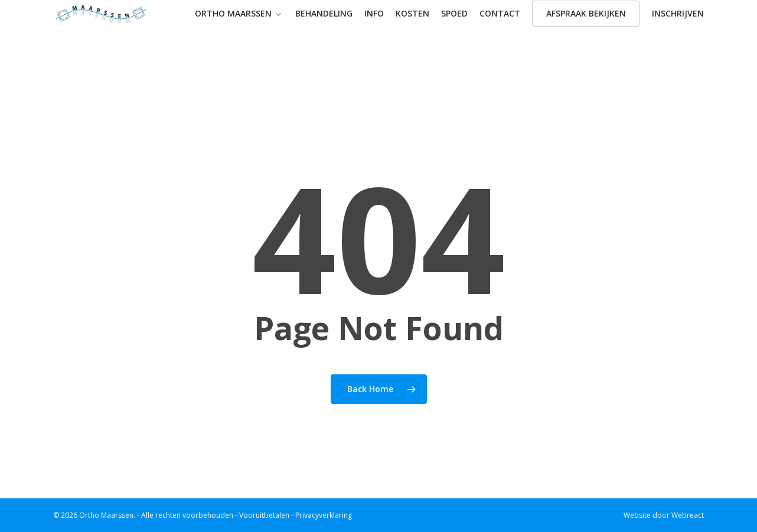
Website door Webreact (664, 515)
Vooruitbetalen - (267, 515)
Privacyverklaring (324, 515)
